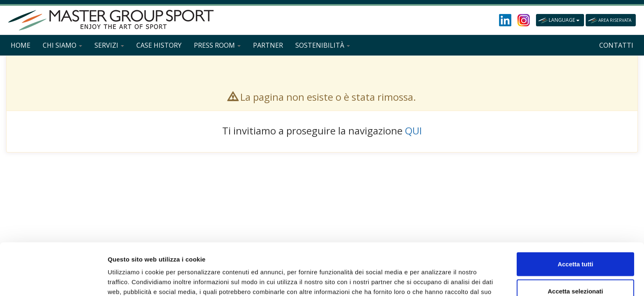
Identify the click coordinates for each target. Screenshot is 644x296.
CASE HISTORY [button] (159, 45)
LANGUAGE (564, 20)
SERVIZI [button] (109, 45)
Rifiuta (576, 269)
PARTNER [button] (268, 45)
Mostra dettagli (432, 280)
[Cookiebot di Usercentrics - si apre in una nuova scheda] (53, 280)
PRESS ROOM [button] (217, 45)
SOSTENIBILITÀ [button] (323, 45)
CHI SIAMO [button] (62, 45)
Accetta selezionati (575, 242)
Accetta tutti (576, 215)
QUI (413, 131)
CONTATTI (616, 45)
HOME (21, 45)
